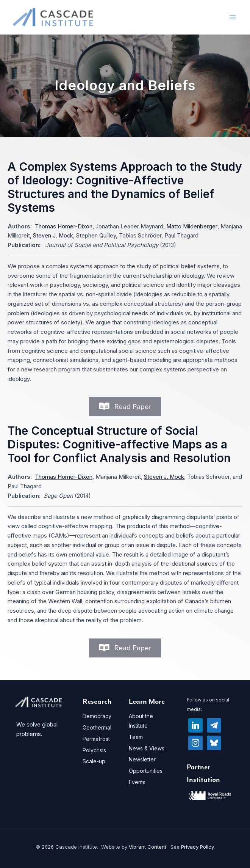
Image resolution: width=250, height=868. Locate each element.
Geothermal (97, 727)
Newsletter (142, 760)
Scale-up (94, 762)
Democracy (97, 716)
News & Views (147, 748)
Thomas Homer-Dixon (64, 226)
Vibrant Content (148, 847)
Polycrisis (94, 750)
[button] (125, 407)
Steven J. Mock (53, 236)
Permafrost (96, 739)
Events (137, 782)
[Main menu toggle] (233, 17)
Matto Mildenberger (192, 226)
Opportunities (146, 771)
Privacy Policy (197, 847)
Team (136, 737)
